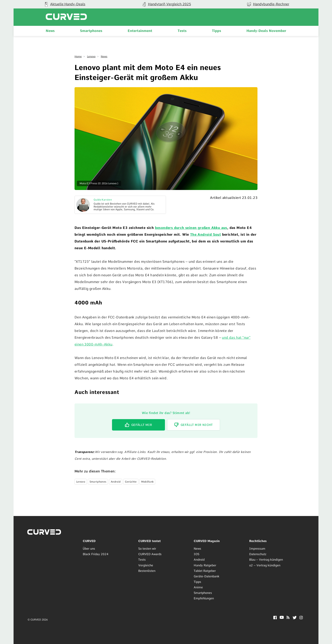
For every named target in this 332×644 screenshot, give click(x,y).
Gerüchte (131, 482)
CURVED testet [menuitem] (149, 541)
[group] (64, 4)
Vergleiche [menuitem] (146, 565)
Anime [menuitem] (198, 587)
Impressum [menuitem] (257, 549)
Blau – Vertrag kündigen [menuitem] (266, 560)
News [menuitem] (50, 31)
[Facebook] (275, 618)
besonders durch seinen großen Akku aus (191, 228)
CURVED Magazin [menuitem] (207, 541)
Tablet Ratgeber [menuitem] (205, 571)
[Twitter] (295, 618)
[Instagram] (301, 618)
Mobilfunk (147, 482)
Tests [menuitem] (182, 31)
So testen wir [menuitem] (147, 549)
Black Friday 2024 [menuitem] (96, 554)
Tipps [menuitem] (216, 31)
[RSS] (288, 618)
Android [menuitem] (199, 560)
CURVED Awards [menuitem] (150, 554)
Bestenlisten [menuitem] (147, 571)
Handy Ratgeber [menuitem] (205, 565)
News (104, 56)
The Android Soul (205, 235)
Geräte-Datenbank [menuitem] (207, 576)
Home (78, 56)
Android (116, 482)
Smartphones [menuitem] (91, 31)
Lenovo (91, 56)
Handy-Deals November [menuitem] (266, 31)
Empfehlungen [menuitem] (204, 598)
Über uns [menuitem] (89, 549)
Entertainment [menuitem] (140, 31)
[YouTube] (282, 618)
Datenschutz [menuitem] (258, 554)
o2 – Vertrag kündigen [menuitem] (265, 565)
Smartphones (98, 482)
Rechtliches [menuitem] (258, 541)
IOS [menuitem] (196, 554)
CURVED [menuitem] (89, 541)
